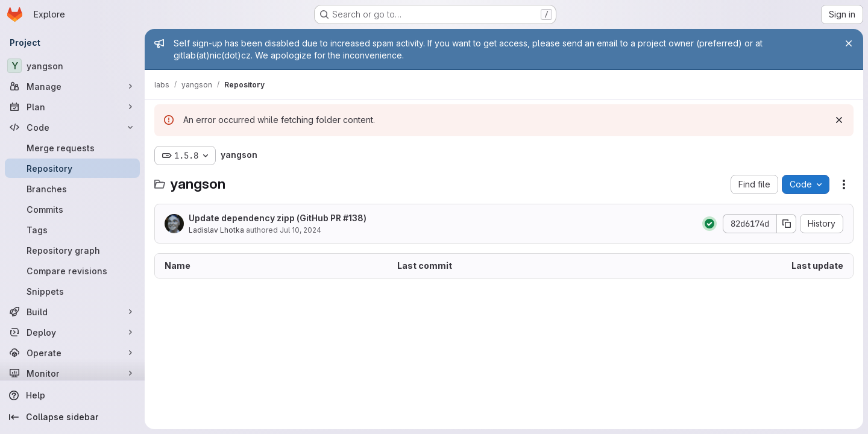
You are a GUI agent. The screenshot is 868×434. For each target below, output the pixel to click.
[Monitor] (72, 373)
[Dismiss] (839, 120)
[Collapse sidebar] (72, 417)
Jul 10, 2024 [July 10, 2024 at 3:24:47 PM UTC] (300, 230)
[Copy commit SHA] (787, 224)
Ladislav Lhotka (216, 230)
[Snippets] (72, 291)
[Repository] (72, 168)
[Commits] (72, 209)
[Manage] (72, 86)
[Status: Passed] (709, 224)
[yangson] (72, 66)
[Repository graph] (72, 250)
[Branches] (72, 189)
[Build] (72, 312)
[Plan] (72, 107)
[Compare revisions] (72, 271)
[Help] (72, 395)
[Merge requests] (72, 148)
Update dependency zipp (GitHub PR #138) (278, 218)
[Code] (72, 127)
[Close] (849, 43)
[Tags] (72, 230)
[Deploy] (72, 332)
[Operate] (72, 353)
